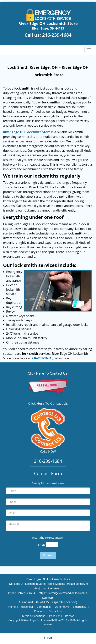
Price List (55, 616)
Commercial (44, 607)
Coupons (40, 611)
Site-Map (69, 616)
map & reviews (51, 588)
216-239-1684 (57, 35)
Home (12, 607)
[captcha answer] (52, 545)
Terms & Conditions (34, 616)
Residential (26, 607)
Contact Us (55, 611)
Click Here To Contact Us (48, 373)
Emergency (80, 607)
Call (48, 638)
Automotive (62, 607)
